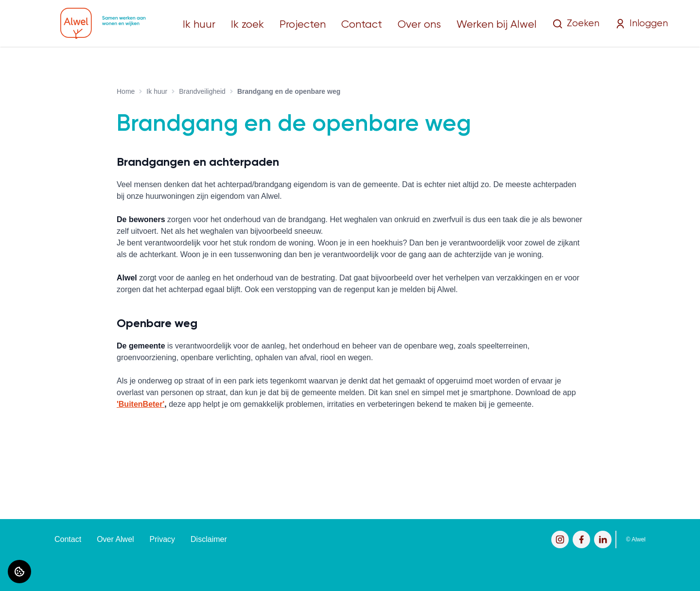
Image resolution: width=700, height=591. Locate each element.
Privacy (162, 539)
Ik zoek (247, 25)
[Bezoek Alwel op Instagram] (560, 539)
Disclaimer (209, 539)
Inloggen (641, 24)
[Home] (103, 23)
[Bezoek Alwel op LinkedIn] (603, 539)
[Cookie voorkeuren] (19, 572)
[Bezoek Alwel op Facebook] (581, 539)
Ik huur (199, 25)
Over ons (419, 25)
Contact (362, 25)
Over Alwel (115, 539)
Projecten (303, 25)
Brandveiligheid (202, 91)
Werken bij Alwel (497, 25)
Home (126, 91)
